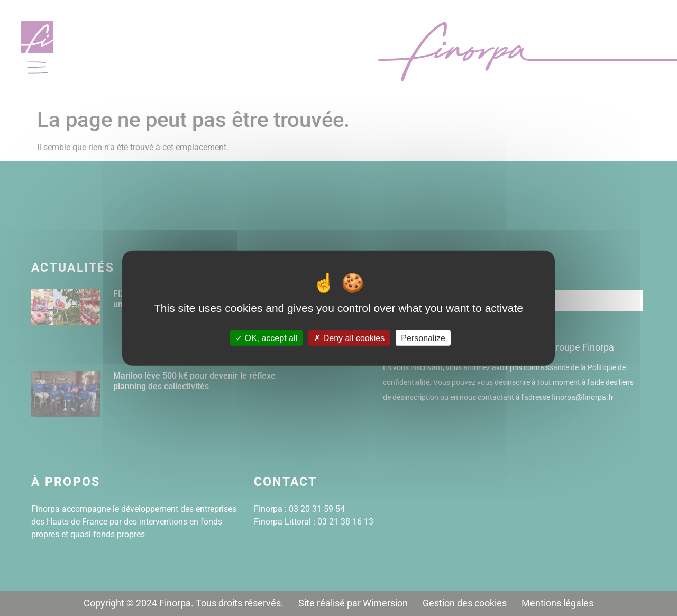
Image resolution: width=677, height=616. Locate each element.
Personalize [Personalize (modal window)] (423, 338)
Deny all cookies (349, 338)
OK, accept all (266, 338)
